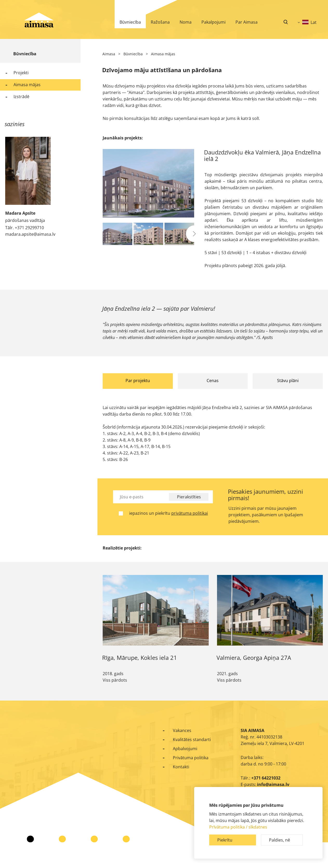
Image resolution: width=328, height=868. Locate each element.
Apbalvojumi (185, 749)
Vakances (182, 730)
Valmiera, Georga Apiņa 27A (254, 657)
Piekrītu (225, 840)
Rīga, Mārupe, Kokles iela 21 (140, 657)
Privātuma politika (191, 758)
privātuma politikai (190, 513)
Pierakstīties (189, 497)
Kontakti (181, 767)
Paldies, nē (280, 840)
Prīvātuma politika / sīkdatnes (238, 827)
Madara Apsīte (20, 213)
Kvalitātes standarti (192, 740)
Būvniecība (25, 54)
